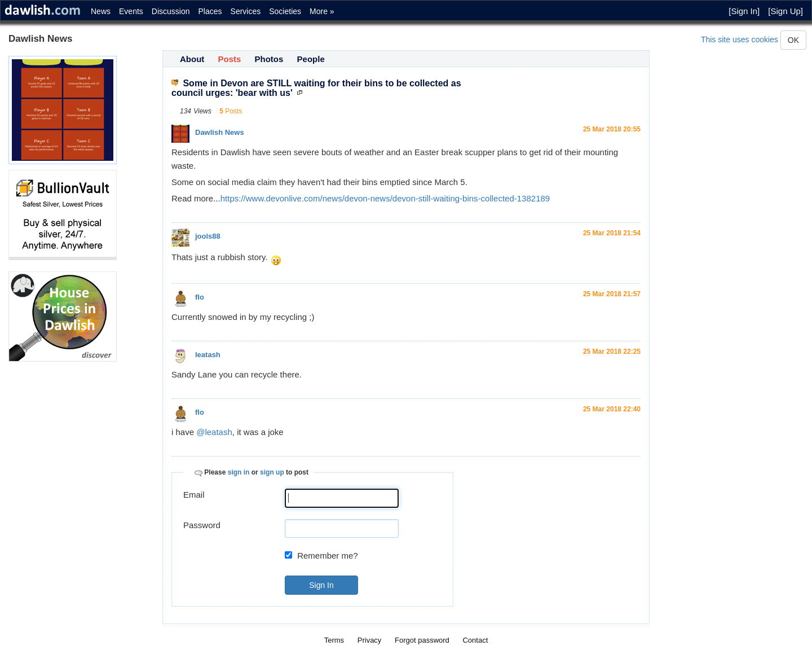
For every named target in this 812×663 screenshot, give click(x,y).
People (311, 59)
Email (194, 495)
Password (202, 525)
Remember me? (328, 556)
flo (200, 297)
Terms (334, 640)
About (192, 59)
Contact (475, 640)
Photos (269, 59)
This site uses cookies (740, 39)
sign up (272, 472)
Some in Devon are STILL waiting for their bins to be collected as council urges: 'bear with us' (316, 88)
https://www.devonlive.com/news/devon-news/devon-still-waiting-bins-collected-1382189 (385, 198)
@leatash (214, 432)
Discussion (171, 11)
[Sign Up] (785, 11)
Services (246, 11)
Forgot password (422, 640)
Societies (285, 11)
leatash (208, 355)
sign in (239, 472)
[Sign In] (744, 11)
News (101, 11)
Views (202, 111)
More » (322, 11)
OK (793, 40)
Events (131, 11)
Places (210, 11)
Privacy (370, 640)
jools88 (208, 236)
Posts (230, 59)
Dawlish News (220, 132)
